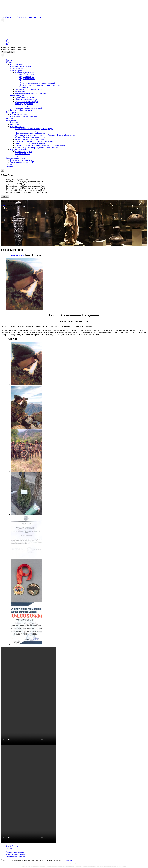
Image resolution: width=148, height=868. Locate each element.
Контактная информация (15, 856)
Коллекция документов (24, 104)
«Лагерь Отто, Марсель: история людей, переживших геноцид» (40, 145)
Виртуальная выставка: (19, 150)
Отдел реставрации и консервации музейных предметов (41, 85)
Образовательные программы (22, 160)
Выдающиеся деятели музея (21, 66)
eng (7, 44)
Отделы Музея (16, 70)
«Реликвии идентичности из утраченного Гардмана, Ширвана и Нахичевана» (45, 135)
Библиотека (24, 87)
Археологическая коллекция (26, 97)
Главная (9, 60)
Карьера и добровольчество (21, 110)
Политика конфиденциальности (18, 854)
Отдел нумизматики (27, 79)
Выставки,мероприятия (11, 119)
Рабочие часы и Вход (18, 114)
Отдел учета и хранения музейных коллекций (37, 83)
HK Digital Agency (68, 860)
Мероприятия (16, 125)
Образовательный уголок (15, 158)
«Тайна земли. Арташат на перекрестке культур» (34, 129)
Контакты (9, 166)
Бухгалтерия (20, 91)
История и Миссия (18, 64)
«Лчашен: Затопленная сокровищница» (30, 137)
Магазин (9, 164)
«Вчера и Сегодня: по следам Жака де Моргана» (34, 141)
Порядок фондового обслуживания (24, 116)
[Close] (2, 170)
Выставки (14, 122)
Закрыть (5, 196)
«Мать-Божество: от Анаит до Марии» (30, 143)
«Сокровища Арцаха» (23, 152)
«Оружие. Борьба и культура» (26, 131)
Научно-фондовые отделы (25, 72)
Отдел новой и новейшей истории (33, 81)
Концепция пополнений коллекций (29, 108)
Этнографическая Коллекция (26, 100)
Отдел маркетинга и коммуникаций (29, 89)
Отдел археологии (27, 75)
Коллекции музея (17, 95)
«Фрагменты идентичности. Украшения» (31, 133)
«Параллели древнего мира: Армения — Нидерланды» (36, 147)
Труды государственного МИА (22, 162)
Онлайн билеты (12, 846)
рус (7, 39)
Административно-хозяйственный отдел (31, 93)
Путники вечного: (16, 255)
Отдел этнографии (27, 77)
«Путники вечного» (22, 156)
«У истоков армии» (22, 154)
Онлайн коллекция (22, 106)
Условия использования (15, 852)
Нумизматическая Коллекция (26, 102)
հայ (7, 42)
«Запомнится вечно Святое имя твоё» (29, 139)
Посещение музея (13, 112)
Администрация (16, 68)
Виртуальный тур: (17, 127)
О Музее (9, 62)
